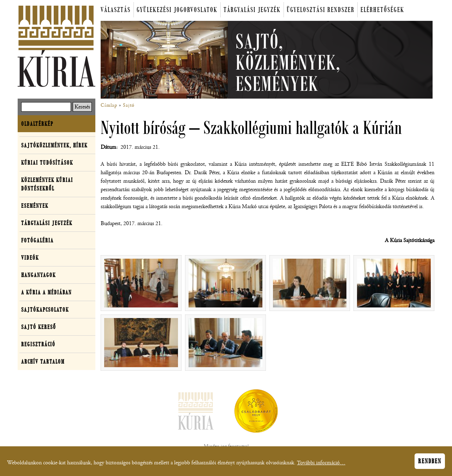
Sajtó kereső (39, 327)
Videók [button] (30, 258)
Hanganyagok (38, 275)
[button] (141, 283)
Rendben (430, 463)
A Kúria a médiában (46, 292)
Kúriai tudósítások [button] (47, 163)
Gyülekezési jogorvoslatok (177, 10)
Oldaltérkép (37, 124)
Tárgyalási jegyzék (252, 10)
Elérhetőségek (382, 10)
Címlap (109, 105)
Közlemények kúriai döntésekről (47, 184)
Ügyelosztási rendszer (321, 10)
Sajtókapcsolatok (45, 310)
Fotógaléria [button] (37, 240)
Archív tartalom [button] (43, 362)
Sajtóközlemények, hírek (54, 145)
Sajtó (129, 105)
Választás (116, 10)
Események (35, 206)
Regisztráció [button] (38, 344)
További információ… (321, 465)
